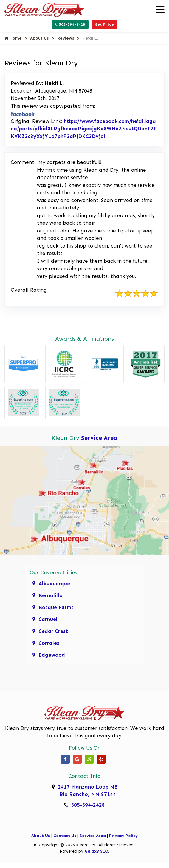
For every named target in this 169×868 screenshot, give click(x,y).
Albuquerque (54, 584)
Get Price (104, 24)
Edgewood (52, 655)
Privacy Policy (123, 836)
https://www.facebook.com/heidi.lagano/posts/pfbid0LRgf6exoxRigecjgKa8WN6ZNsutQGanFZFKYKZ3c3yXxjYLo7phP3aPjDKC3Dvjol (84, 129)
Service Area (99, 438)
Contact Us (65, 836)
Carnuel (48, 619)
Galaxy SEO (96, 851)
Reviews (66, 38)
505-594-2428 (70, 24)
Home (13, 38)
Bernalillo (51, 595)
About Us (39, 38)
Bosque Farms (56, 607)
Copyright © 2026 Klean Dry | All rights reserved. (87, 845)
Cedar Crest (53, 631)
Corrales (49, 643)
